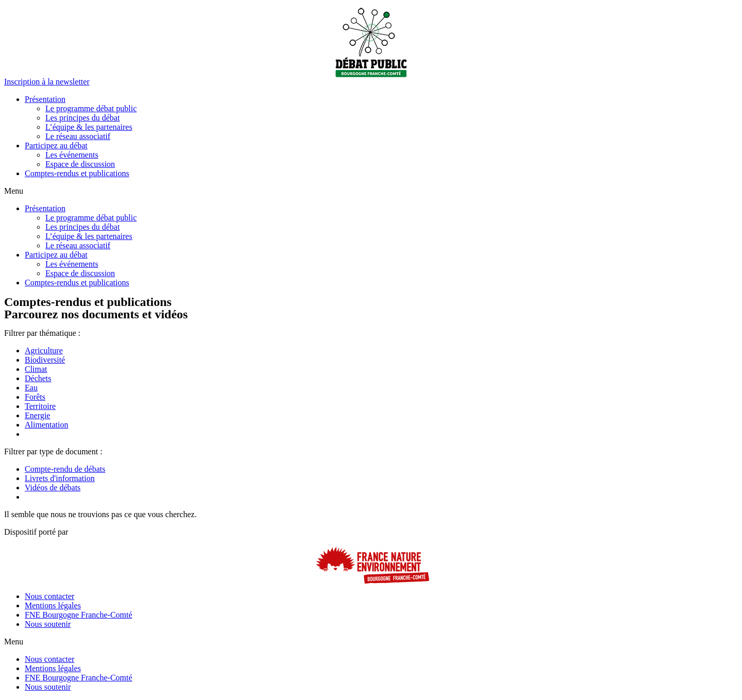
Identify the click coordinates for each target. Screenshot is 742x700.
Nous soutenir (48, 624)
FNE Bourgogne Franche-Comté (79, 615)
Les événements (72, 155)
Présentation (45, 99)
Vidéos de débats (53, 488)
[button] (47, 82)
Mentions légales (53, 605)
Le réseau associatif (78, 136)
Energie (37, 415)
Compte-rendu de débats (65, 469)
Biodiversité (45, 360)
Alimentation (46, 425)
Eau (31, 388)
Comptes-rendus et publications (77, 173)
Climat (36, 369)
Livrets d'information (60, 478)
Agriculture (44, 351)
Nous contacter (49, 596)
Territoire (40, 406)
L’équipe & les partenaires (89, 127)
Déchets (38, 378)
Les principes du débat (82, 118)
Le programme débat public (91, 108)
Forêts (35, 397)
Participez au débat (56, 146)
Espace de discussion (80, 164)
